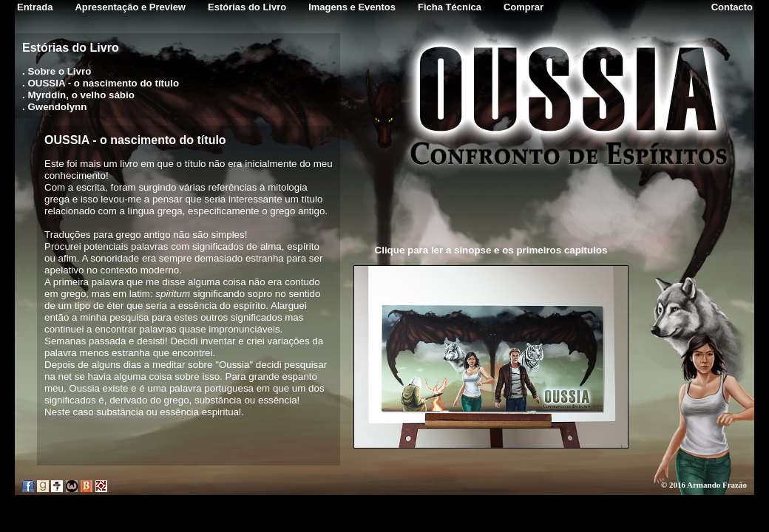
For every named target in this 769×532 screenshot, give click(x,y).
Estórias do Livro (247, 7)
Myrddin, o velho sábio (81, 95)
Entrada (35, 7)
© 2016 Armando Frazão (704, 485)
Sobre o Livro (59, 71)
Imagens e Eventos (352, 7)
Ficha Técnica (450, 7)
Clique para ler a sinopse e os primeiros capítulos (491, 250)
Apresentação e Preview (130, 7)
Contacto (732, 7)
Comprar (524, 7)
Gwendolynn (57, 107)
